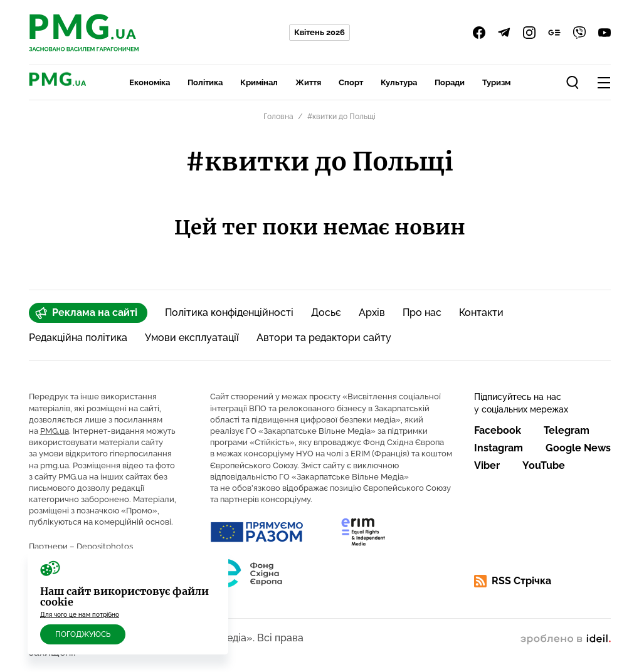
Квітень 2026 (319, 32)
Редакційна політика (78, 338)
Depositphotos (105, 546)
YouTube (544, 465)
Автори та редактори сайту (324, 338)
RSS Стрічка (513, 581)
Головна (278, 117)
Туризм (496, 82)
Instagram (499, 448)
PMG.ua (55, 431)
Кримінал (259, 82)
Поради (450, 82)
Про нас (422, 312)
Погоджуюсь (83, 634)
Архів (372, 312)
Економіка (150, 82)
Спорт (351, 82)
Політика (205, 82)
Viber (487, 465)
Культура (399, 82)
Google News (578, 448)
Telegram (567, 430)
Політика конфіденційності (229, 312)
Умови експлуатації (192, 338)
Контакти (481, 312)
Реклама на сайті (86, 313)
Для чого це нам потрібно (80, 615)
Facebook (498, 430)
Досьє (326, 312)
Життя (308, 82)
